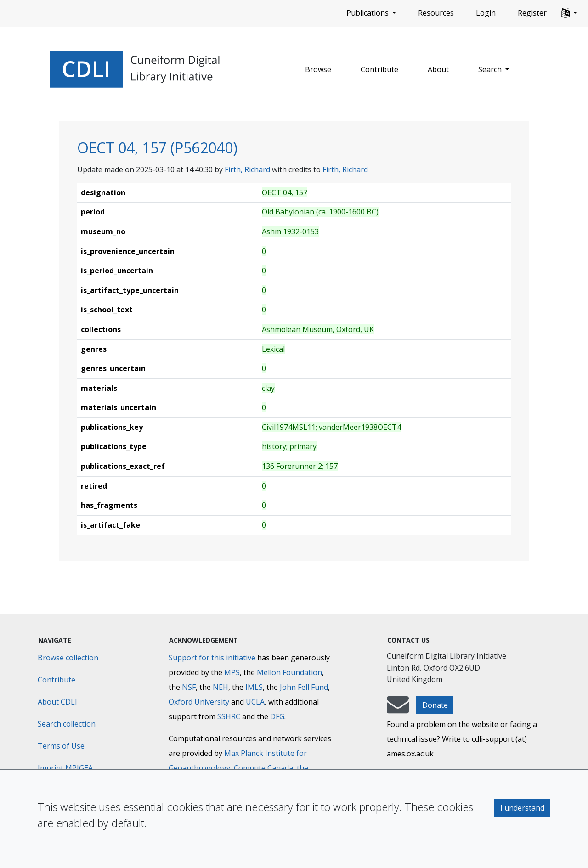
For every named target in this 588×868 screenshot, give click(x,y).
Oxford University (199, 702)
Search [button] (491, 69)
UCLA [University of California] (255, 702)
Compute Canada (263, 768)
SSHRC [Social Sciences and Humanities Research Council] (229, 716)
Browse (318, 69)
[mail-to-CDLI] (398, 709)
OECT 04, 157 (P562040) (157, 148)
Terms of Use (61, 746)
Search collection (67, 724)
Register (532, 13)
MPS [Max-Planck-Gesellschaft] (232, 672)
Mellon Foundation (289, 672)
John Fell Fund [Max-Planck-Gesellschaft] (304, 687)
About (438, 69)
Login (486, 13)
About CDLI (57, 702)
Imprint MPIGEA (65, 768)
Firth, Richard (247, 169)
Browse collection (68, 658)
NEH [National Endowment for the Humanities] (220, 687)
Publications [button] (368, 13)
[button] (569, 13)
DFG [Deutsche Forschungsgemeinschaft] (277, 716)
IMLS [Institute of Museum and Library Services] (254, 687)
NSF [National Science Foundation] (189, 687)
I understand (522, 808)
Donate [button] (435, 705)
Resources (436, 13)
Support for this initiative (212, 658)
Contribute (379, 69)
